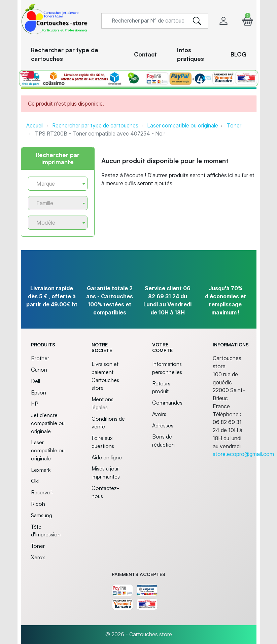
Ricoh (38, 504)
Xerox (38, 557)
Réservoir (42, 492)
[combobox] (58, 184)
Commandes (167, 403)
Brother (40, 358)
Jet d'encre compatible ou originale (48, 423)
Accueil (35, 126)
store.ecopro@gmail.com (243, 454)
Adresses (163, 425)
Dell (36, 381)
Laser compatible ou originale (183, 126)
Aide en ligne (107, 457)
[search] (197, 21)
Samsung (42, 515)
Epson (39, 392)
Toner (234, 126)
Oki (35, 481)
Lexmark (41, 470)
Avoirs (159, 414)
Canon (39, 370)
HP (34, 404)
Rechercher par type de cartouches (95, 126)
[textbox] (55, 184)
